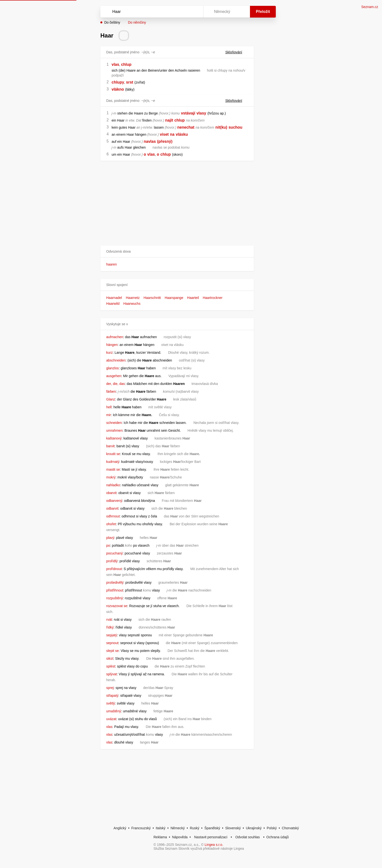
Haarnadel (114, 298)
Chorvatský (290, 828)
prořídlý (112, 561)
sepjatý (112, 635)
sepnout (112, 643)
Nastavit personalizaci (211, 837)
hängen (112, 345)
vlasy (201, 113)
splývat (112, 674)
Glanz (111, 399)
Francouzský (141, 828)
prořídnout (114, 569)
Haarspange (174, 298)
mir (109, 415)
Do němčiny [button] (137, 22)
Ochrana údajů (277, 837)
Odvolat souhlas (248, 837)
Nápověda (180, 837)
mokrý (111, 477)
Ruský (195, 828)
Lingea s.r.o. (214, 845)
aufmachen (115, 337)
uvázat (111, 719)
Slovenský (233, 828)
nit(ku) (221, 127)
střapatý (112, 696)
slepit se (112, 651)
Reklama (160, 837)
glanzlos (112, 368)
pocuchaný (115, 553)
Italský (161, 828)
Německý (178, 828)
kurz (109, 353)
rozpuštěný (115, 598)
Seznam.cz (370, 7)
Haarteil (193, 298)
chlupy (118, 82)
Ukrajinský (254, 828)
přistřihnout (115, 590)
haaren (112, 264)
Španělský (212, 828)
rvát (109, 620)
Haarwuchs (132, 304)
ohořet (111, 524)
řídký (110, 627)
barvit (110, 446)
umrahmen (114, 430)
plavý (110, 538)
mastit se (113, 469)
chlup (126, 64)
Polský (272, 828)
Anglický (120, 828)
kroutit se (113, 454)
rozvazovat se (117, 606)
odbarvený (114, 501)
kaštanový (114, 438)
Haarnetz (133, 298)
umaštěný (114, 711)
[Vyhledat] (151, 12)
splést (111, 666)
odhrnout (113, 516)
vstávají (188, 113)
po (108, 545)
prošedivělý (115, 582)
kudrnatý (113, 462)
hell (109, 407)
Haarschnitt (152, 298)
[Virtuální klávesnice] (195, 12)
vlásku (182, 134)
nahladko (113, 485)
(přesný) (165, 141)
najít (169, 120)
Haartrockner (213, 298)
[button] (177, 252)
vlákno (118, 89)
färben (111, 391)
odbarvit (112, 508)
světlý (111, 703)
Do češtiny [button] (112, 22)
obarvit (111, 493)
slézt (110, 658)
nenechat (186, 127)
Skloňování (237, 52)
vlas (115, 64)
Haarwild (113, 304)
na (172, 134)
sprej (110, 688)
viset (164, 134)
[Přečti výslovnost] (124, 36)
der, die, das (115, 384)
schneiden (114, 423)
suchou (235, 127)
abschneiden (116, 360)
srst (129, 82)
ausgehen (114, 376)
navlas (150, 141)
